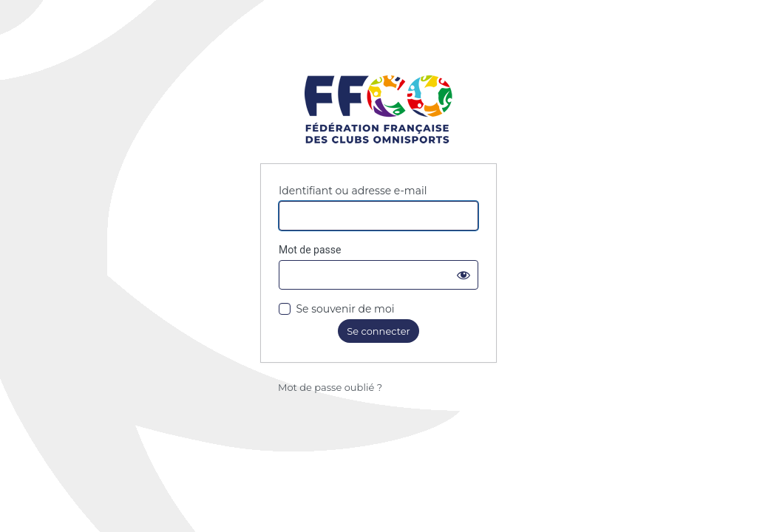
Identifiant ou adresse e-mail (353, 191)
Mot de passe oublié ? (330, 387)
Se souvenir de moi (345, 309)
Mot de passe (310, 250)
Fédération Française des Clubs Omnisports (378, 110)
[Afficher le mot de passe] (464, 275)
